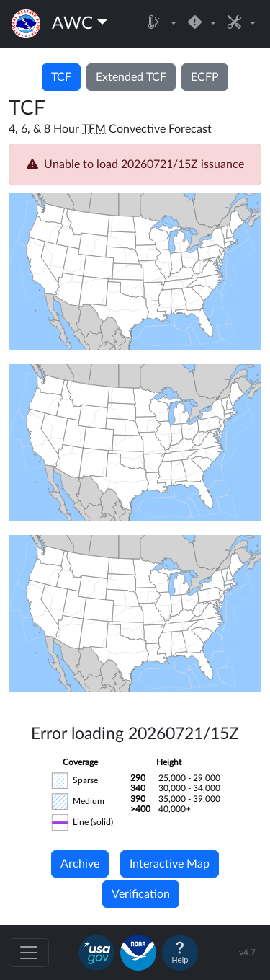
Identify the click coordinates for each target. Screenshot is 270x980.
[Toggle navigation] (29, 953)
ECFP (205, 77)
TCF (61, 77)
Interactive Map (170, 864)
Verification (141, 894)
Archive (80, 864)
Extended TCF (131, 77)
